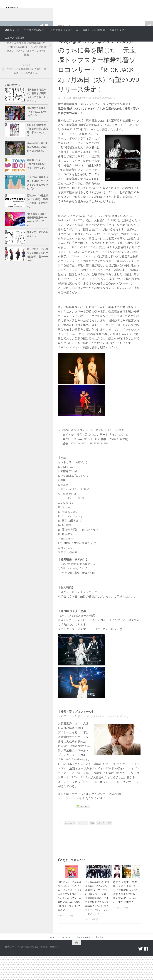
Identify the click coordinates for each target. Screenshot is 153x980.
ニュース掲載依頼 (15, 38)
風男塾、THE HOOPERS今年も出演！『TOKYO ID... (37, 184)
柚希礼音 (101, 843)
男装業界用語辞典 (34, 30)
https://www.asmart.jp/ (74, 818)
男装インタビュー (119, 30)
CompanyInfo (84, 961)
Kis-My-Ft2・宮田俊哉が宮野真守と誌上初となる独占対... (37, 167)
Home (52, 961)
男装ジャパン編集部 (94, 30)
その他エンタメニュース (64, 30)
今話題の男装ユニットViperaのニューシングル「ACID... (37, 132)
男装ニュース (12, 30)
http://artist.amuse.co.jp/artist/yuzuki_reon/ (112, 736)
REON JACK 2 (70, 843)
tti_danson (66, 118)
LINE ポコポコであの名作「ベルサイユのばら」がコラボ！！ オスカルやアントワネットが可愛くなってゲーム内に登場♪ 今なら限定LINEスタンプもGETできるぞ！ (70, 918)
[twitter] (42, 46)
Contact (100, 961)
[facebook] (47, 46)
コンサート (83, 843)
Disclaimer (66, 961)
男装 (109, 843)
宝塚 (92, 843)
